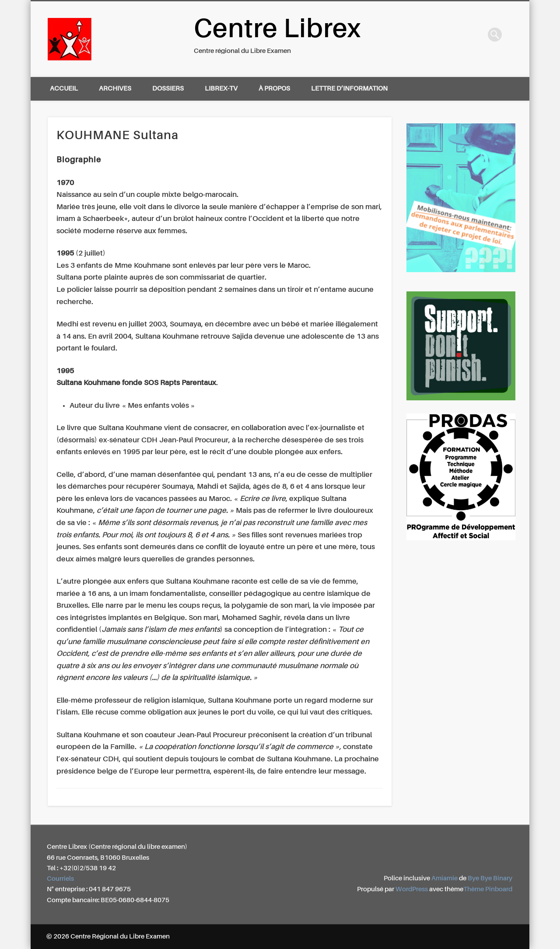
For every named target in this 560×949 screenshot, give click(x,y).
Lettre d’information (349, 89)
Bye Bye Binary (490, 878)
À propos (274, 89)
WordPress (412, 889)
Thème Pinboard (488, 889)
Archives (115, 89)
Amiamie (444, 878)
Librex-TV (221, 89)
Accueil (64, 89)
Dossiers (168, 89)
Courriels (60, 879)
